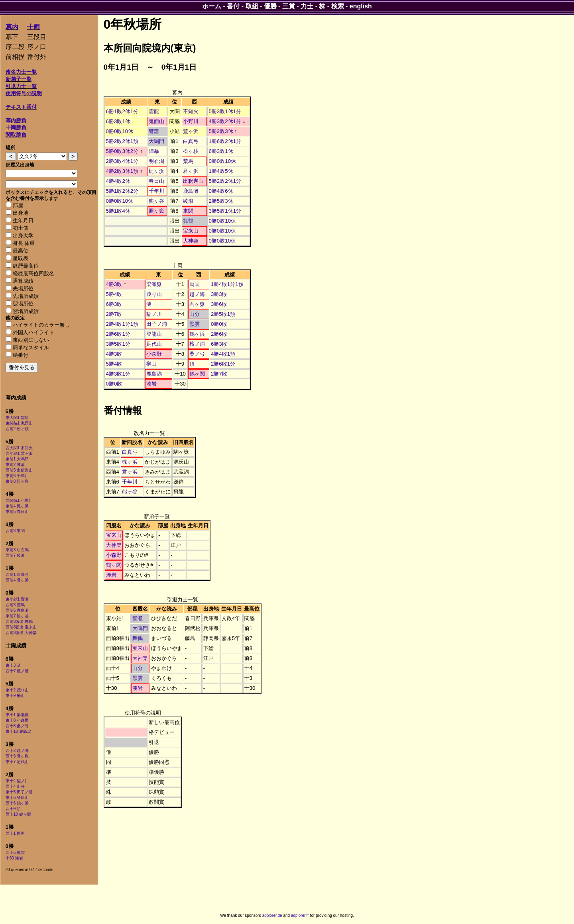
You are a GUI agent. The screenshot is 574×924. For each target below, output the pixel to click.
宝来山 (191, 231)
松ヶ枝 (191, 151)
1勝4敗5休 (221, 171)
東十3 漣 (13, 665)
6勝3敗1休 (118, 121)
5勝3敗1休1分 (225, 111)
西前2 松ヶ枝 (17, 429)
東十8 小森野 (17, 720)
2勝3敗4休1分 (122, 161)
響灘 (154, 131)
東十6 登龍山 (17, 798)
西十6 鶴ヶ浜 (17, 803)
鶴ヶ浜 (197, 334)
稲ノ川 (154, 314)
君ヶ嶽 (197, 304)
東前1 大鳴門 (17, 459)
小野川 (191, 121)
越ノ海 (197, 294)
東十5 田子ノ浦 (19, 792)
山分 (195, 314)
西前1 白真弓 (17, 575)
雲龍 (154, 111)
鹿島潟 (154, 374)
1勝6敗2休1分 (225, 141)
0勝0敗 (219, 324)
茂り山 (154, 294)
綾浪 (188, 201)
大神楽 (191, 241)
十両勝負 (16, 128)
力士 (307, 6)
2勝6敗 (219, 334)
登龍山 (154, 334)
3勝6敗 (219, 304)
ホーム (212, 6)
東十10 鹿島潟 (18, 731)
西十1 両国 (15, 833)
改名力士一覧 (21, 72)
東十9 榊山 (15, 696)
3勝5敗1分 (118, 344)
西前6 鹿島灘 (17, 610)
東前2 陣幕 (15, 465)
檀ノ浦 (197, 344)
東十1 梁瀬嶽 (17, 715)
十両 (33, 27)
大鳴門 (156, 141)
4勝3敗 (114, 284)
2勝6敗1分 (118, 334)
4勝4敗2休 (118, 181)
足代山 (154, 344)
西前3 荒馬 (15, 605)
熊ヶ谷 (156, 201)
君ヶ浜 (191, 171)
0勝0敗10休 (120, 131)
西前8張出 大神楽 (21, 633)
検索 (338, 6)
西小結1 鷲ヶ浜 (19, 453)
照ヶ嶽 (156, 211)
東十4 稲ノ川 (17, 781)
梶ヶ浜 (156, 171)
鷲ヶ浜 (191, 131)
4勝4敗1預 (223, 354)
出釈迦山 (193, 181)
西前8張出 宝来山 (21, 627)
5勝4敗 (114, 294)
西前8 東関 (15, 531)
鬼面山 (156, 121)
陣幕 (154, 151)
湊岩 (151, 384)
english (361, 6)
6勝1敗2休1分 (122, 111)
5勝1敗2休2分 (122, 191)
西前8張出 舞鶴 (19, 622)
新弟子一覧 (19, 79)
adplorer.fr (300, 915)
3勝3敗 (219, 294)
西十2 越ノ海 (17, 751)
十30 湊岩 (14, 858)
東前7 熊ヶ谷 (17, 616)
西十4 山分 (15, 786)
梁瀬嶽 (154, 284)
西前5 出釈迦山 (19, 470)
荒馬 (188, 161)
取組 (252, 6)
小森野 (154, 354)
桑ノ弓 (197, 354)
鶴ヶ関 (197, 374)
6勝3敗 (114, 304)
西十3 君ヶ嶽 (17, 756)
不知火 (191, 111)
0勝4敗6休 (221, 191)
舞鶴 (188, 221)
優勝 (270, 6)
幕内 (12, 27)
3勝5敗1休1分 (225, 211)
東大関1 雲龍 (17, 418)
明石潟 (156, 161)
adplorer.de (272, 915)
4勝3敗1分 (118, 374)
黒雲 (195, 324)
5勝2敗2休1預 (122, 141)
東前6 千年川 (17, 476)
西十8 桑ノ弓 (17, 726)
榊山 (151, 364)
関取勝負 (16, 135)
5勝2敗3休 (221, 131)
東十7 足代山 (17, 762)
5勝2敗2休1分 (225, 181)
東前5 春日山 (17, 512)
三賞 (289, 6)
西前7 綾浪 (15, 555)
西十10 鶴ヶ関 (18, 814)
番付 (233, 6)
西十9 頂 (13, 809)
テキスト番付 (21, 107)
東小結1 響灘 (17, 599)
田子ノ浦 (157, 324)
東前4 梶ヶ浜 (17, 506)
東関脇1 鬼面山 (19, 423)
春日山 (156, 181)
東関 (188, 211)
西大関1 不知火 (19, 448)
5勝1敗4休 (118, 211)
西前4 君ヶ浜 (17, 580)
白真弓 (191, 141)
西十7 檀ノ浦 (17, 671)
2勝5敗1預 (223, 314)
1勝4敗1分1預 (227, 284)
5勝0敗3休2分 (122, 151)
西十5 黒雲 (15, 853)
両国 (195, 284)
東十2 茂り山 (17, 690)
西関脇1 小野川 (19, 500)
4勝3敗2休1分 (225, 121)
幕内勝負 (16, 120)
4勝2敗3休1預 (122, 171)
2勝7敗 (114, 314)
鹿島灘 (191, 191)
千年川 (156, 191)
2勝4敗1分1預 (122, 324)
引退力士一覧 (21, 86)
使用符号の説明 (24, 93)
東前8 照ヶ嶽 (17, 481)
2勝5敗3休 (221, 201)
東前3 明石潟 (17, 550)
